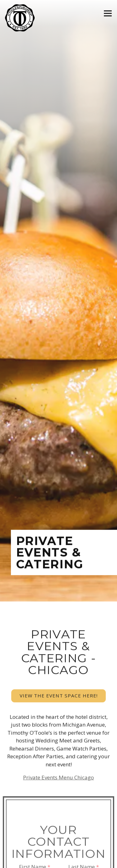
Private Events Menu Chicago (58, 728)
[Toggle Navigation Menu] (108, 14)
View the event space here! (59, 646)
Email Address (59, 843)
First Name (35, 818)
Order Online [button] (59, 860)
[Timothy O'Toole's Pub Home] (21, 18)
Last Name (84, 818)
